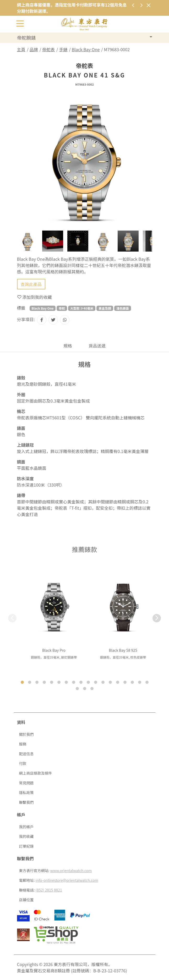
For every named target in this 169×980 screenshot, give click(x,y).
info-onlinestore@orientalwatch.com (67, 880)
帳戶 (21, 815)
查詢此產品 (31, 284)
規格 (68, 346)
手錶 (63, 49)
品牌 (34, 49)
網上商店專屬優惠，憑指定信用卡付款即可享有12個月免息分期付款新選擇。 (72, 8)
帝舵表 (48, 49)
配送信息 (26, 754)
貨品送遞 (97, 346)
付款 (23, 763)
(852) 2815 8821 (49, 890)
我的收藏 (26, 836)
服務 (23, 744)
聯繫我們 (26, 802)
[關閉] (149, 5)
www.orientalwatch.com (71, 870)
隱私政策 (26, 793)
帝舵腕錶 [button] (26, 38)
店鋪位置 (26, 900)
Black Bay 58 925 (123, 650)
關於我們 (26, 734)
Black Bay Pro (54, 650)
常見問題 (26, 783)
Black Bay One (86, 49)
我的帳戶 (26, 827)
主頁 (21, 49)
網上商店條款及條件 (36, 773)
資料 (21, 722)
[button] (157, 618)
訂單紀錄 (26, 846)
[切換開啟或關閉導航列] (20, 23)
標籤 (21, 308)
